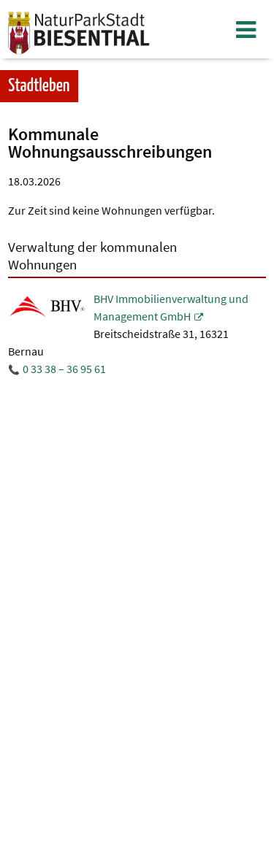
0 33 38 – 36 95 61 (64, 369)
